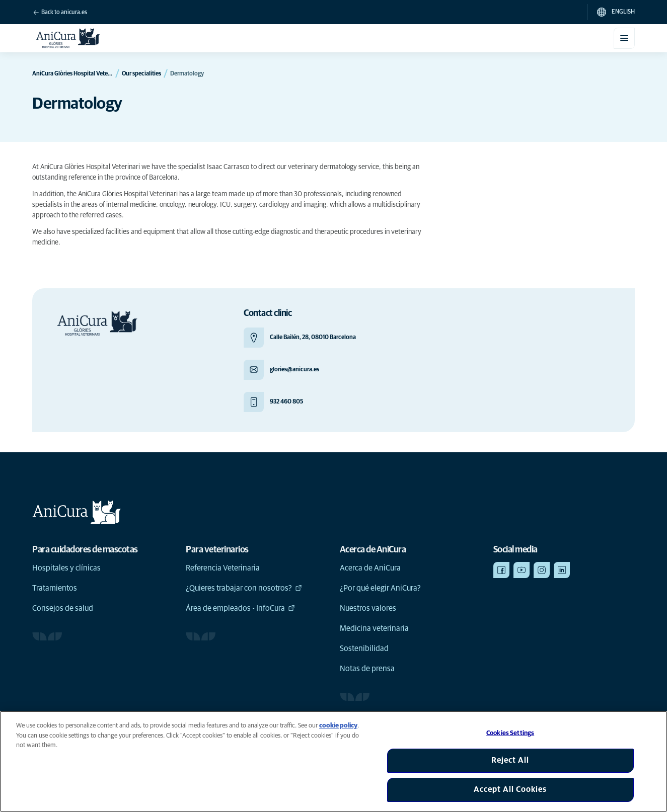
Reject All (510, 760)
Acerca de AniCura (370, 568)
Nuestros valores (368, 608)
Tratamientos (55, 588)
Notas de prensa (367, 669)
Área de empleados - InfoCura (240, 608)
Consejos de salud (63, 608)
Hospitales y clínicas (66, 568)
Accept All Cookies (510, 789)
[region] (333, 761)
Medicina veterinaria (374, 628)
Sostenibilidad (364, 648)
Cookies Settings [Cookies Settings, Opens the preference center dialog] (510, 733)
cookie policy (338, 726)
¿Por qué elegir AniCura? (380, 588)
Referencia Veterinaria (223, 568)
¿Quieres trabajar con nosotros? (244, 588)
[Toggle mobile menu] (624, 38)
